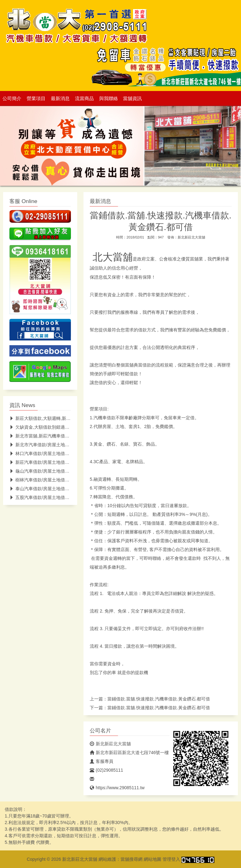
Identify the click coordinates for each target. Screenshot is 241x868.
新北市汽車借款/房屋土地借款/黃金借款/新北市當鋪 (63, 445)
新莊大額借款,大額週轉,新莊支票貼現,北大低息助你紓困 (67, 418)
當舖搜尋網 (131, 859)
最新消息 (60, 99)
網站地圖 (153, 859)
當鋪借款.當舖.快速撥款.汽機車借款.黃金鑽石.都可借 (159, 699)
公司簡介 (12, 99)
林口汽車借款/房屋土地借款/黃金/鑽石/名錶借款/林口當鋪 (68, 453)
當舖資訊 (132, 99)
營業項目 (36, 99)
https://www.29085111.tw (117, 788)
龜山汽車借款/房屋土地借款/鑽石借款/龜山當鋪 (58, 471)
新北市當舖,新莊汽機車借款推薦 (44, 436)
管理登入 (171, 859)
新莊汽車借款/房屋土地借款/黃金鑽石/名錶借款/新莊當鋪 (68, 462)
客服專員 (102, 761)
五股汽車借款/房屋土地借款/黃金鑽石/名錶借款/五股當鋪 (68, 497)
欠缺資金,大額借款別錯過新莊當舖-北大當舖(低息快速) (66, 427)
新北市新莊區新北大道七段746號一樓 (129, 753)
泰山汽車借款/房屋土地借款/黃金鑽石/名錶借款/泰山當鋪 (68, 489)
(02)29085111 (106, 770)
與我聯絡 (109, 99)
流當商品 (84, 99)
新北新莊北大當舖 (191, 237)
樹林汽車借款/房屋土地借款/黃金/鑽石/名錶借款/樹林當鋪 (68, 480)
